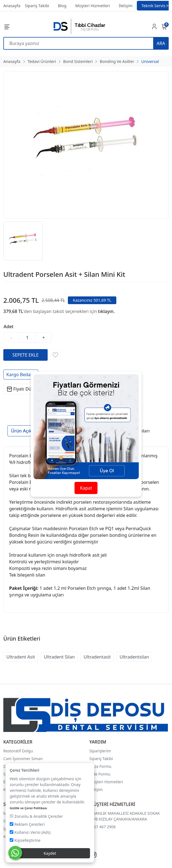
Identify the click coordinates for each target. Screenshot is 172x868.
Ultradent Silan (59, 657)
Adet (9, 327)
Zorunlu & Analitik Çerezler (36, 816)
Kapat (86, 488)
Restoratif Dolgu (18, 751)
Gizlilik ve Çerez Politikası (28, 808)
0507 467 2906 (103, 827)
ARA (161, 43)
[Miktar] (27, 338)
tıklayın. (106, 311)
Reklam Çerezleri (27, 824)
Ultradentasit (97, 657)
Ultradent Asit (21, 657)
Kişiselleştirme (25, 840)
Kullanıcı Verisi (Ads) (30, 832)
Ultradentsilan (134, 657)
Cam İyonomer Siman (23, 759)
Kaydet (50, 853)
